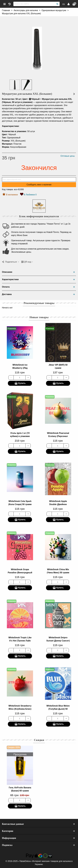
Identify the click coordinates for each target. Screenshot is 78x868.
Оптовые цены (68, 156)
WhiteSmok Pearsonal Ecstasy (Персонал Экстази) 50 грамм (58, 436)
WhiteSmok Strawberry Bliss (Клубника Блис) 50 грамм (20, 709)
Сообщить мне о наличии (39, 185)
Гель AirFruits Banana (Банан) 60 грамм (20, 789)
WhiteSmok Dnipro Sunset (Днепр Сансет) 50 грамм (58, 641)
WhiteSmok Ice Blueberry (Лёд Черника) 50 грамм (20, 368)
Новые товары (39, 317)
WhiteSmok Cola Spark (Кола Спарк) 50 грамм (20, 503)
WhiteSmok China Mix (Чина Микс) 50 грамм (58, 571)
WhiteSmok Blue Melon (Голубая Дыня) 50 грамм (58, 709)
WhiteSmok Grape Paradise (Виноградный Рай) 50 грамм (20, 573)
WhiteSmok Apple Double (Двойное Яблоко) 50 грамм (58, 504)
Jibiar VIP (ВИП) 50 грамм (58, 366)
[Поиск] (57, 4)
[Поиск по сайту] (34, 4)
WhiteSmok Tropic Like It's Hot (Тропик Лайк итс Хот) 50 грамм (20, 641)
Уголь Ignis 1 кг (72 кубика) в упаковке (20, 435)
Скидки (39, 740)
